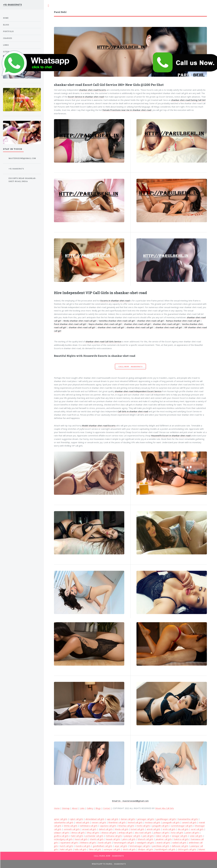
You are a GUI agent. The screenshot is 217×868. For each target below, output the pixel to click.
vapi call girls (113, 819)
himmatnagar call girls (140, 846)
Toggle (48, 6)
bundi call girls (105, 842)
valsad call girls (83, 822)
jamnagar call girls (146, 819)
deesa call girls (78, 832)
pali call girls (148, 836)
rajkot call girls (76, 819)
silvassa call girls (109, 832)
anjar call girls (121, 846)
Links (82, 808)
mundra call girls (83, 846)
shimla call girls (71, 826)
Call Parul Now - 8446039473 (109, 856)
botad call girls (138, 829)
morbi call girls (143, 826)
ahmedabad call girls (95, 819)
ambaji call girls (126, 832)
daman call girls (128, 819)
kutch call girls (67, 846)
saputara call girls (108, 826)
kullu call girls (81, 849)
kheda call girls (122, 829)
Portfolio (8, 31)
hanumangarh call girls (124, 842)
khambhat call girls (117, 822)
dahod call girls (106, 829)
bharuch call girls (146, 839)
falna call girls (95, 849)
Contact (107, 808)
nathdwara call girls (89, 826)
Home (6, 18)
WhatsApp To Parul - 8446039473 (109, 864)
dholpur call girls (146, 849)
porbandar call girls (94, 836)
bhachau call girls (126, 826)
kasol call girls (81, 839)
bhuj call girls (93, 832)
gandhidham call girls (103, 846)
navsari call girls (99, 822)
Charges (8, 38)
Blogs (98, 808)
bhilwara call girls (88, 842)
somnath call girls (72, 829)
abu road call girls (143, 832)
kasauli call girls (113, 839)
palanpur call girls (132, 836)
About (75, 808)
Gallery (90, 808)
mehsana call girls (114, 836)
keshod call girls (135, 822)
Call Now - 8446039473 (130, 367)
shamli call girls (97, 839)
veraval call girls (89, 829)
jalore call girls (129, 839)
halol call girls (77, 836)
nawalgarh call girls (145, 842)
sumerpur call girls (112, 849)
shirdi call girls (129, 849)
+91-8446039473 (12, 5)
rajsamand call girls (69, 842)
